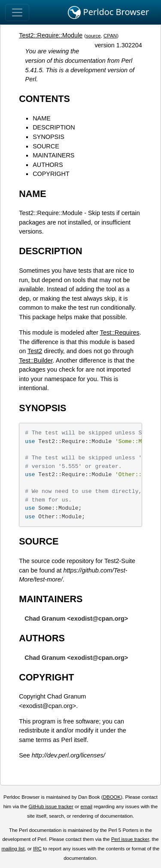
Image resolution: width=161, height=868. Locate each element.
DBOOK (112, 797)
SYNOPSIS (49, 137)
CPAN (110, 36)
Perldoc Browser (108, 12)
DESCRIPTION (54, 127)
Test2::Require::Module (51, 35)
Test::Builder (36, 360)
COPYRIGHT (51, 174)
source (93, 36)
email (86, 806)
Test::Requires (120, 332)
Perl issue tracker (130, 839)
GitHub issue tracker (51, 806)
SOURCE (46, 146)
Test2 (35, 351)
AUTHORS (48, 165)
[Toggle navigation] (17, 12)
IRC (37, 849)
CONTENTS (44, 99)
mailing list (13, 849)
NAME (42, 118)
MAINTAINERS (53, 155)
